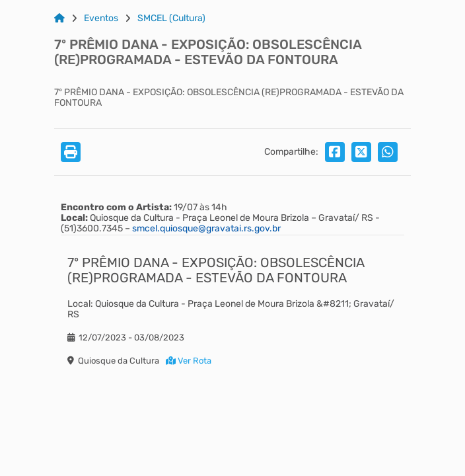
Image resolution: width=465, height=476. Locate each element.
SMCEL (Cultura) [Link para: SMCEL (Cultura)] (171, 19)
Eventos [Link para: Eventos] (101, 19)
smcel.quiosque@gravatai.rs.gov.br (206, 228)
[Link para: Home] (59, 19)
